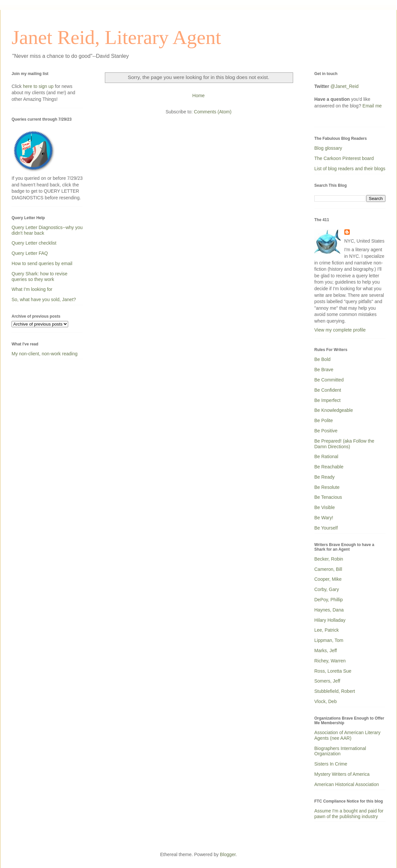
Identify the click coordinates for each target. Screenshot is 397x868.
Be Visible (325, 507)
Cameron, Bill (328, 569)
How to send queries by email (42, 263)
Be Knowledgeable (334, 410)
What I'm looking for (32, 289)
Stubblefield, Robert (335, 691)
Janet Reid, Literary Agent (116, 37)
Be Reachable (329, 467)
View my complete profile (340, 330)
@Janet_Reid (345, 86)
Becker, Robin (329, 559)
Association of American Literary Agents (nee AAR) (347, 735)
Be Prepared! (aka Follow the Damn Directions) (344, 444)
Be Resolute (327, 487)
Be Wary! (324, 518)
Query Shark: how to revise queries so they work (40, 276)
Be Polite (324, 420)
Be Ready (324, 477)
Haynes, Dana (329, 610)
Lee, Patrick (327, 630)
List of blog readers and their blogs (350, 169)
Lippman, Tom (329, 640)
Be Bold (322, 359)
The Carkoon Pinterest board (344, 158)
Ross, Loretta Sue (333, 671)
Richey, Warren (330, 661)
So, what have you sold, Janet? (44, 299)
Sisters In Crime (331, 764)
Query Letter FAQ (30, 253)
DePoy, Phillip (329, 600)
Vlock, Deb (326, 701)
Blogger (228, 854)
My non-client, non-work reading (44, 354)
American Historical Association (347, 784)
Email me (372, 106)
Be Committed (329, 380)
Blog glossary (328, 148)
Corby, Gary (327, 589)
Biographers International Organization (340, 751)
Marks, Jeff (326, 651)
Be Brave (324, 370)
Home (198, 96)
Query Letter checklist (34, 243)
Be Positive (326, 431)
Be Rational (326, 456)
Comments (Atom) (213, 112)
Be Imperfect (327, 400)
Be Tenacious (328, 497)
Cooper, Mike (328, 579)
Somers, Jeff (327, 681)
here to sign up (39, 86)
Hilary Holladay (330, 620)
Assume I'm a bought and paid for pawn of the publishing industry (349, 814)
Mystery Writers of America (342, 774)
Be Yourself (326, 528)
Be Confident (328, 390)
